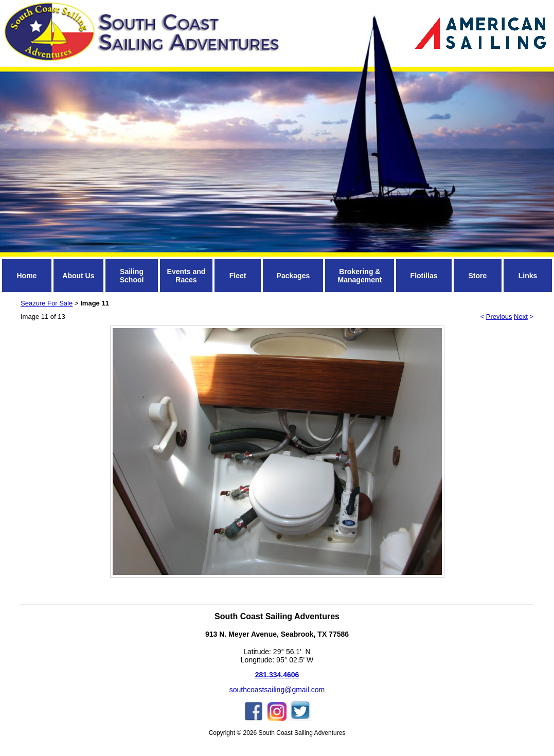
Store (477, 276)
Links (528, 276)
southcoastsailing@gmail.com (277, 690)
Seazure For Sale (47, 303)
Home (26, 276)
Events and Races (186, 276)
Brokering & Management (360, 276)
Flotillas (424, 276)
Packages (293, 276)
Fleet (238, 276)
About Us (78, 276)
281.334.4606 (277, 675)
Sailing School (132, 276)
